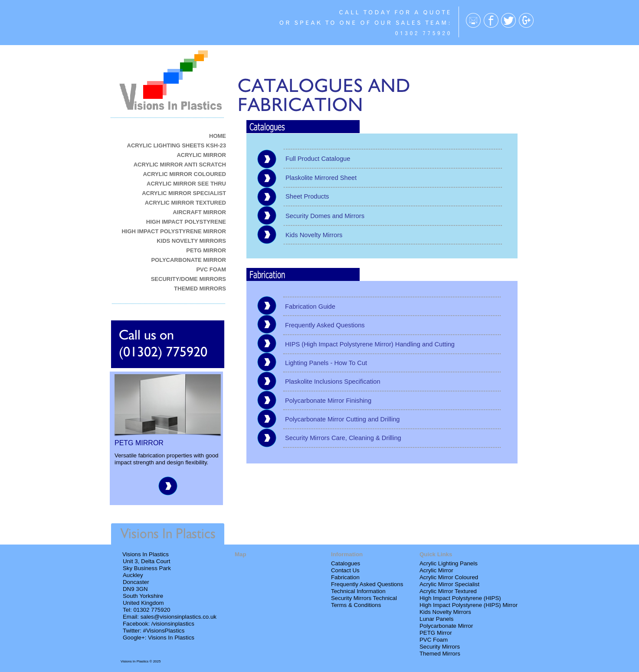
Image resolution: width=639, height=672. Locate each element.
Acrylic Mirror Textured (448, 591)
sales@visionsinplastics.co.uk (179, 617)
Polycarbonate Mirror (446, 626)
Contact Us (345, 570)
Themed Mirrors (440, 654)
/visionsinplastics (173, 624)
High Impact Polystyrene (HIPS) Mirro (468, 605)
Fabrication (345, 577)
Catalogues (346, 563)
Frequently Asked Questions (367, 584)
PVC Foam (434, 640)
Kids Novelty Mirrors (445, 612)
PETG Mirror (436, 633)
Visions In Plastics (171, 638)
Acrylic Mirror (436, 570)
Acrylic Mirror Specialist (449, 584)
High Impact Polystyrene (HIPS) (460, 598)
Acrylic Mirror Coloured (449, 577)
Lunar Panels (436, 619)
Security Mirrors (440, 647)
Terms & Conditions (356, 605)
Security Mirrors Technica (363, 598)
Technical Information (358, 591)
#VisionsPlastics (164, 631)
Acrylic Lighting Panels (449, 563)
